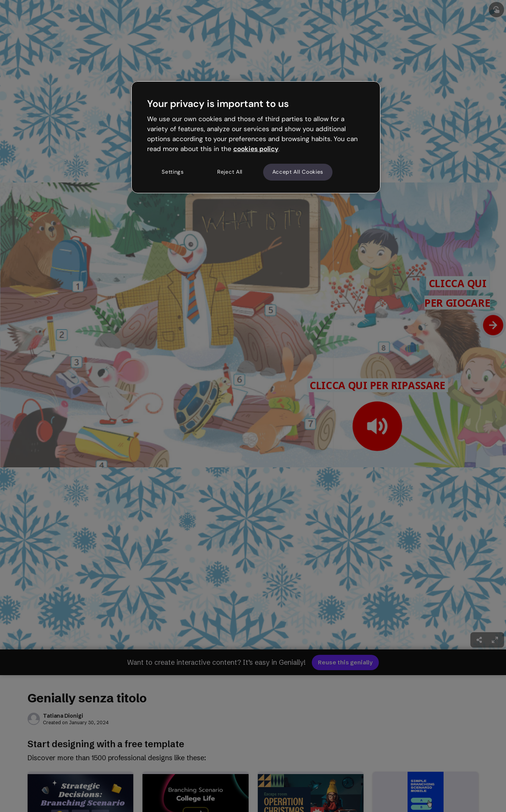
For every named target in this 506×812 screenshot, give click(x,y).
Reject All (230, 172)
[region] (256, 137)
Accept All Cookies (298, 172)
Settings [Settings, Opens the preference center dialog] (173, 172)
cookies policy (256, 149)
